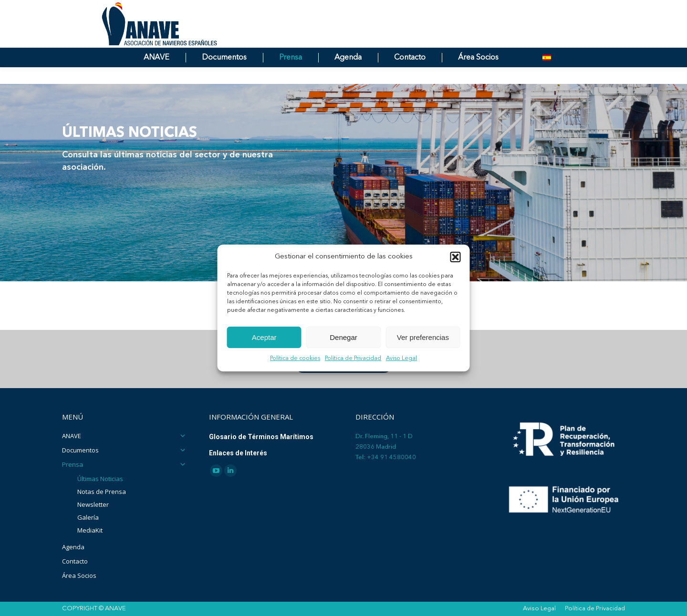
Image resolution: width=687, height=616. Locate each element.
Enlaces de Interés (238, 453)
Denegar (343, 337)
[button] (456, 257)
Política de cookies (295, 359)
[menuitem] (547, 75)
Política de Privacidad (353, 359)
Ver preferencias (423, 337)
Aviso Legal (401, 359)
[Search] (522, 9)
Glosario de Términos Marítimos (261, 437)
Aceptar (264, 337)
